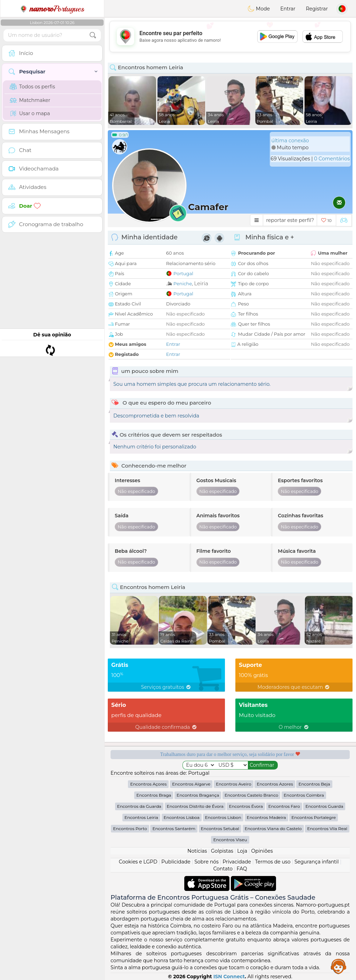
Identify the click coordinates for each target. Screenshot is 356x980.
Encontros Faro (284, 806)
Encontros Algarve (191, 784)
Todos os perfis (32, 87)
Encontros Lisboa (182, 817)
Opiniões (262, 851)
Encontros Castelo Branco (251, 795)
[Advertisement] (230, 37)
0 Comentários (332, 159)
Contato (223, 869)
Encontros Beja (314, 784)
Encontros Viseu (230, 840)
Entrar (288, 9)
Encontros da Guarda (139, 806)
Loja (242, 851)
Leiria (201, 283)
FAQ (242, 869)
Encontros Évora (246, 806)
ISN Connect (229, 977)
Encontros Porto (130, 828)
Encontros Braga (154, 795)
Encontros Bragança (198, 795)
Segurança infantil (317, 862)
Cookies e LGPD (138, 862)
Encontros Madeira (266, 817)
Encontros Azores (275, 784)
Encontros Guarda (324, 806)
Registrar (317, 9)
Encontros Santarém (174, 828)
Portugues (52, 9)
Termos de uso (273, 862)
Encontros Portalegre (314, 817)
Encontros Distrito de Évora (195, 806)
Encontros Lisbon (223, 817)
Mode (259, 9)
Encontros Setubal (220, 828)
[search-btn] (93, 35)
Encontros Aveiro (234, 784)
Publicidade (176, 862)
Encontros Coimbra (304, 795)
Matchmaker (30, 100)
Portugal (183, 273)
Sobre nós (207, 862)
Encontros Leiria (141, 817)
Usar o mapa (30, 113)
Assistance (339, 966)
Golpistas (222, 851)
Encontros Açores (148, 784)
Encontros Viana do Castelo (273, 828)
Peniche (183, 284)
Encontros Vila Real (327, 828)
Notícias (197, 851)
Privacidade (237, 862)
